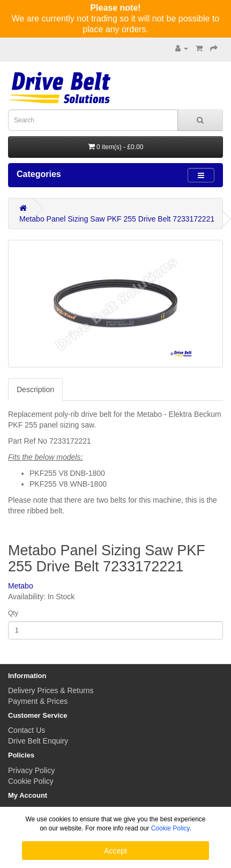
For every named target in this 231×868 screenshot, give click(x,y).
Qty (13, 613)
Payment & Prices (38, 701)
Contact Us (27, 730)
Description (35, 389)
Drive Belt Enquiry (38, 741)
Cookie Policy (31, 781)
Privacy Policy (31, 770)
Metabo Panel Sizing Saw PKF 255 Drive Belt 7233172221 (117, 219)
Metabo (21, 586)
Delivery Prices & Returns (51, 690)
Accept (115, 851)
